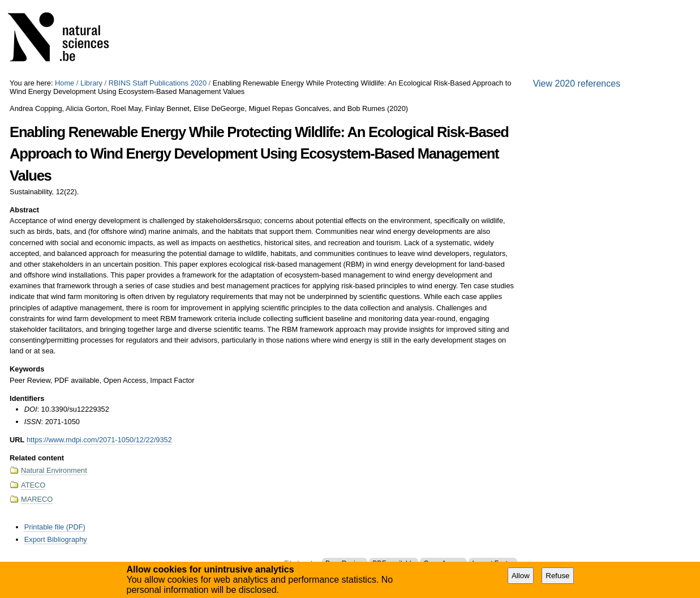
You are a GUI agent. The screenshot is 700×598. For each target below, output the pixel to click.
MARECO (37, 499)
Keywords (27, 369)
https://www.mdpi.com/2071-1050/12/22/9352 (99, 440)
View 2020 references (577, 84)
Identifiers (27, 398)
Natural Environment (54, 470)
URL (17, 440)
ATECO (33, 485)
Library (91, 83)
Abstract (24, 210)
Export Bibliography (56, 539)
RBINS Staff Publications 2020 (158, 83)
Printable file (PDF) (55, 527)
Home (65, 83)
